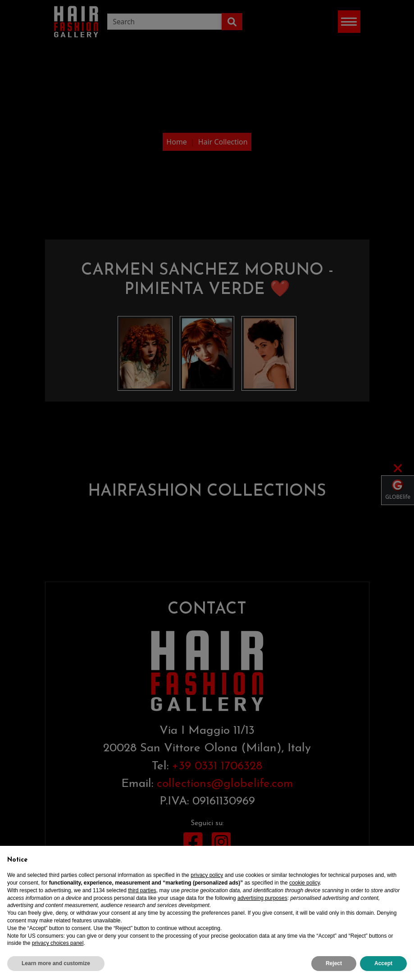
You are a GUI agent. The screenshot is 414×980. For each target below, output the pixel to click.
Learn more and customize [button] (56, 963)
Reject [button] (334, 963)
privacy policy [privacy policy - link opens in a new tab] (207, 875)
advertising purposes (262, 898)
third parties (142, 890)
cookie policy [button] (305, 883)
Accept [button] (383, 963)
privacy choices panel (58, 943)
